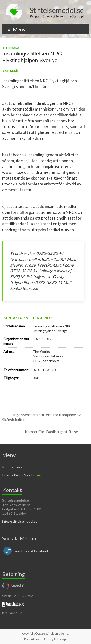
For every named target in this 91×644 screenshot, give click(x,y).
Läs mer (37, 475)
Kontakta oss (12, 467)
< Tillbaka (11, 48)
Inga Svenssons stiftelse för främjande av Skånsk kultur (41, 417)
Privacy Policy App (16, 475)
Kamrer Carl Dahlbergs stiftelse (54, 432)
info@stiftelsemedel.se (20, 521)
